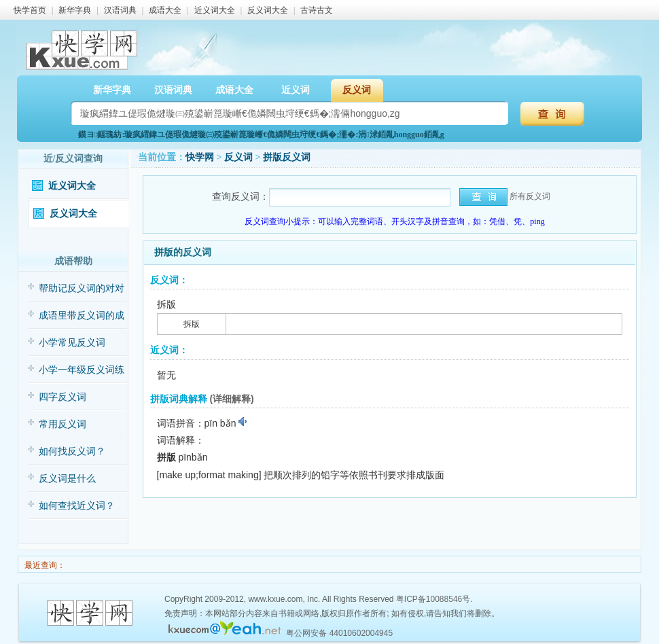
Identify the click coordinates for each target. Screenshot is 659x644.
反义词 (357, 90)
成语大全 (165, 10)
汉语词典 (120, 10)
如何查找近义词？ (77, 506)
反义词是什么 (67, 479)
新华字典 (75, 10)
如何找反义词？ (72, 451)
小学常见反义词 (72, 343)
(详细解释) (231, 399)
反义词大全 (268, 10)
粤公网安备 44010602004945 (339, 633)
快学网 (200, 157)
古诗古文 (317, 10)
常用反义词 (63, 424)
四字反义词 (63, 397)
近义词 (296, 90)
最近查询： (44, 565)
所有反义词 (530, 196)
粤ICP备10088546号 (433, 599)
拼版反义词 (287, 157)
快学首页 (30, 10)
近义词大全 (215, 10)
